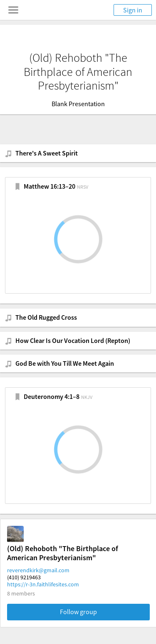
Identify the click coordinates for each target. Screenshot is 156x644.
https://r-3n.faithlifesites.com (43, 584)
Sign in (133, 10)
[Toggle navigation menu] (13, 10)
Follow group (78, 612)
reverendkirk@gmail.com (38, 570)
